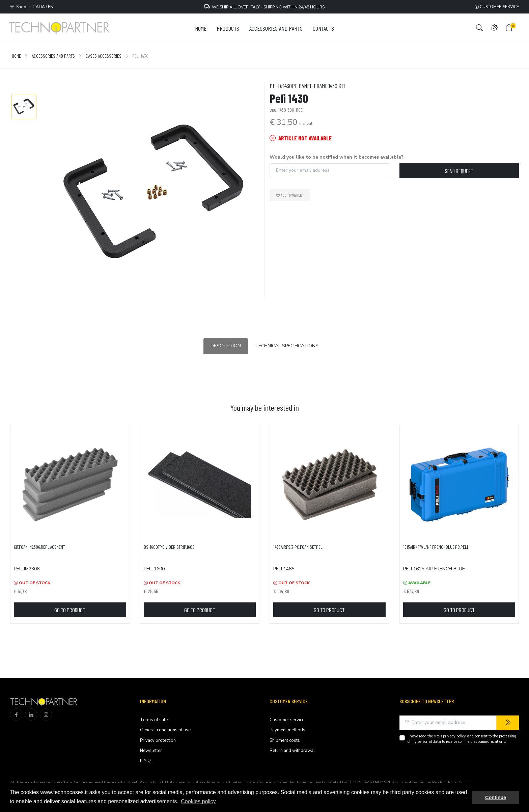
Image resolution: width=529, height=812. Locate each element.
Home (16, 56)
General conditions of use (165, 730)
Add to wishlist (290, 195)
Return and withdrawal (292, 751)
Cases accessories (104, 56)
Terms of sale (154, 720)
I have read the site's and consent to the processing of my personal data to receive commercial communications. (462, 739)
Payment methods (287, 730)
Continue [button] (496, 797)
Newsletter (151, 751)
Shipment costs (285, 740)
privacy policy (454, 736)
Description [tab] (226, 346)
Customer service (497, 7)
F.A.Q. (146, 761)
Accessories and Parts (53, 56)
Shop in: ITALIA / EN (32, 7)
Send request (459, 171)
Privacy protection (158, 740)
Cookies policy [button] (198, 801)
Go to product (70, 610)
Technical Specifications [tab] (287, 346)
